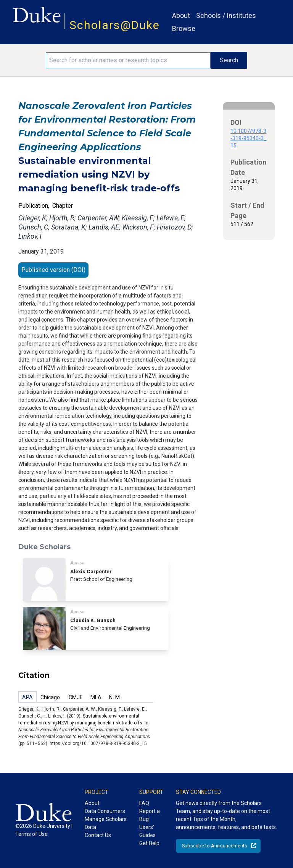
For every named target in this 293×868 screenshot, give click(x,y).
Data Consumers (105, 811)
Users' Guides (147, 831)
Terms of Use (31, 834)
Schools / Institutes (226, 15)
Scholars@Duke (115, 25)
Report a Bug (150, 815)
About (181, 15)
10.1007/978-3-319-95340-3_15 (249, 138)
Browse (184, 28)
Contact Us (98, 835)
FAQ (144, 803)
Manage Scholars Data (106, 823)
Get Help (149, 843)
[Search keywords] (128, 60)
